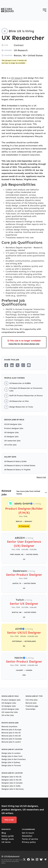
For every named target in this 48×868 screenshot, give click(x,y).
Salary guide (8, 836)
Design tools (8, 839)
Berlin (19, 521)
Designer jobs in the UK (12, 780)
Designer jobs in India (11, 786)
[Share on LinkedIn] (12, 365)
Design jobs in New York (12, 756)
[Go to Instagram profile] (37, 859)
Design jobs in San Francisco (14, 759)
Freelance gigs (32, 706)
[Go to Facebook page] (28, 859)
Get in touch (28, 833)
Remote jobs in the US (11, 733)
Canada (29, 670)
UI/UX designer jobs (13, 424)
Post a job (9, 820)
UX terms (6, 842)
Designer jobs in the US (11, 777)
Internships (30, 709)
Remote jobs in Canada (12, 739)
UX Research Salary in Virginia (17, 470)
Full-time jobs (32, 700)
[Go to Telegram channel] (45, 859)
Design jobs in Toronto (11, 765)
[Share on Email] (29, 365)
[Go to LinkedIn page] (33, 859)
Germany (28, 521)
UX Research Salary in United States (20, 466)
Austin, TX (17, 583)
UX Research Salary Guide (15, 461)
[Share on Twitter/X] (18, 365)
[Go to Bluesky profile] (41, 859)
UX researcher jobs (12, 441)
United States (35, 55)
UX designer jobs (11, 432)
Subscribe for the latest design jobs (24, 344)
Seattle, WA (17, 612)
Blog (4, 833)
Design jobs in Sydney (11, 762)
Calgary (20, 670)
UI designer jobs (11, 437)
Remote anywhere (9, 727)
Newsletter (27, 836)
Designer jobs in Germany (13, 789)
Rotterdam (17, 641)
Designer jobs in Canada (12, 783)
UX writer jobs (10, 445)
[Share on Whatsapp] (23, 365)
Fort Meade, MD (17, 554)
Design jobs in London (11, 753)
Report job (41, 477)
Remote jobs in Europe (11, 730)
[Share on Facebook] (6, 365)
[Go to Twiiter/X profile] (24, 859)
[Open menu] (45, 10)
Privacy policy (29, 842)
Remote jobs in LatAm (11, 742)
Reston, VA (20, 55)
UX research (17, 78)
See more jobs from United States (28, 493)
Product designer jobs (14, 428)
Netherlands (30, 641)
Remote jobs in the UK (11, 736)
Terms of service (30, 839)
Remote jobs (31, 703)
